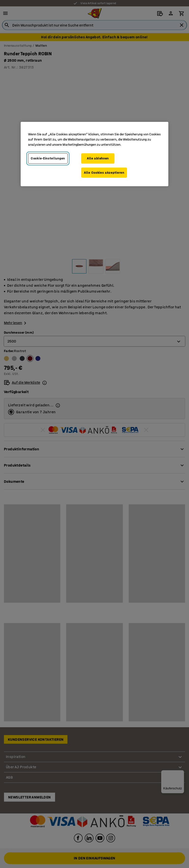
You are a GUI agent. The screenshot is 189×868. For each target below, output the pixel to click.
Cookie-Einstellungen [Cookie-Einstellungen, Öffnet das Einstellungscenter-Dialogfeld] (48, 158)
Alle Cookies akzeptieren (104, 172)
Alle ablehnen (98, 158)
